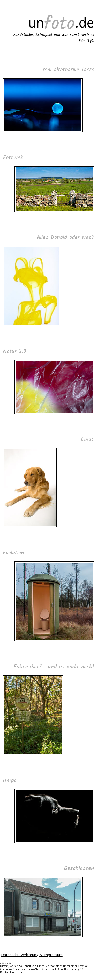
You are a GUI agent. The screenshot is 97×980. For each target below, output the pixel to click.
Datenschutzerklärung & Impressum (32, 955)
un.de (61, 22)
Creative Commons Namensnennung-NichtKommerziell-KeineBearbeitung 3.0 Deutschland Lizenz (44, 969)
